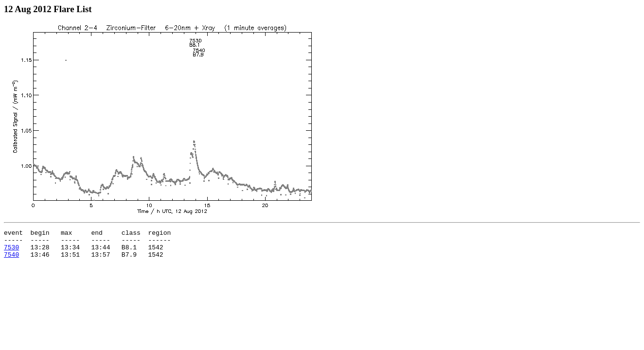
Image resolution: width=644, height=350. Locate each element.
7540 (11, 260)
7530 (11, 251)
